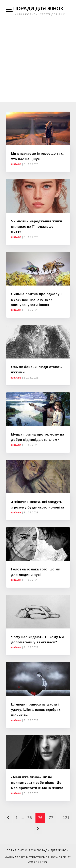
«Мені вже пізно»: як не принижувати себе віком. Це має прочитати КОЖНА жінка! (37, 782)
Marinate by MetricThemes (27, 857)
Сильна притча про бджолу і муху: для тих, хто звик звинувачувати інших (36, 299)
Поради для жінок (38, 8)
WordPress (37, 862)
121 (66, 818)
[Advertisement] (38, 61)
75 (30, 818)
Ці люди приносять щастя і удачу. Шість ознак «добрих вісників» (36, 710)
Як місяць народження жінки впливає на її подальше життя (37, 227)
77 (51, 818)
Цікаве (16, 164)
